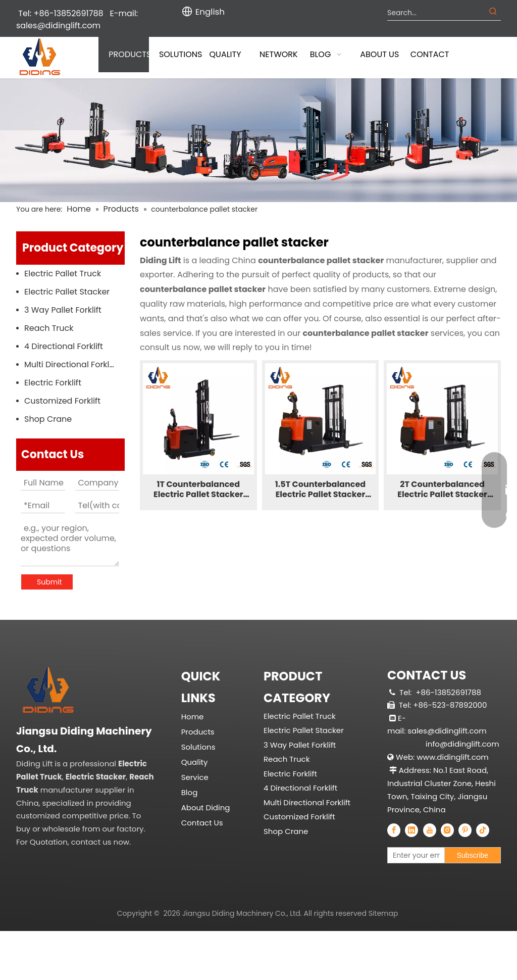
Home (193, 694)
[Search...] (436, 13)
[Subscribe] (473, 855)
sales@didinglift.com (58, 26)
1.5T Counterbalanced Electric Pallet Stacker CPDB (320, 489)
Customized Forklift (62, 401)
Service (195, 755)
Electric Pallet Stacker (67, 292)
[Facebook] (394, 830)
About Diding (206, 785)
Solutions (198, 725)
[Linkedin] (411, 830)
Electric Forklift (53, 383)
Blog (190, 770)
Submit (49, 582)
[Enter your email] (438, 855)
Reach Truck (49, 328)
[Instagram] (447, 830)
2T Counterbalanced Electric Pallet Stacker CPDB (442, 489)
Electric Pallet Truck (63, 274)
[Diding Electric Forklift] (258, 140)
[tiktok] (483, 830)
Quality (195, 740)
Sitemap (383, 969)
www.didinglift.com (453, 757)
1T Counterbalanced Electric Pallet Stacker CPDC (198, 489)
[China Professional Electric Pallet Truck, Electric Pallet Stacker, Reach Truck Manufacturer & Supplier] (87, 726)
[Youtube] (430, 830)
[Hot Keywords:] (493, 13)
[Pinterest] (465, 830)
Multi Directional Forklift (71, 364)
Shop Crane (48, 419)
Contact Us (202, 800)
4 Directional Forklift (64, 346)
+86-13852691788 (448, 692)
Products (198, 709)
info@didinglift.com (462, 744)
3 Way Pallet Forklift (63, 310)
